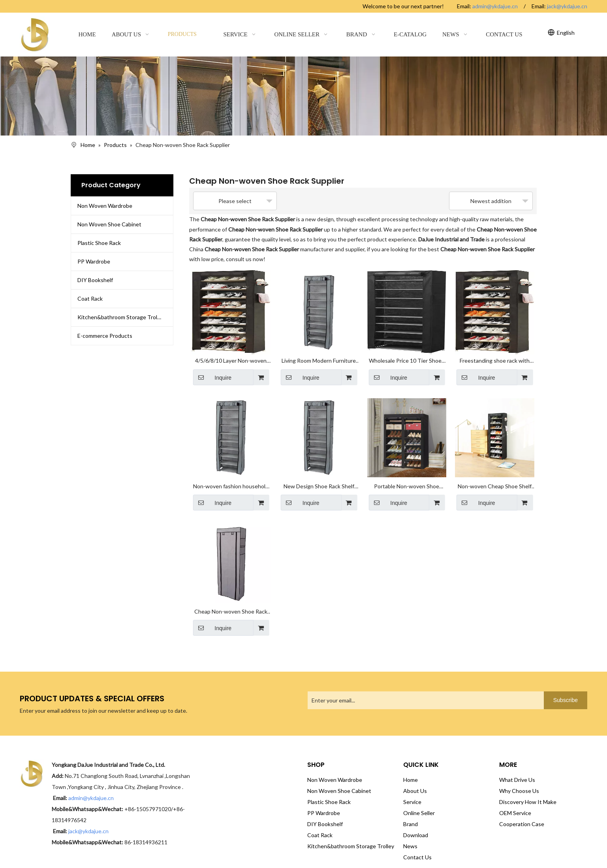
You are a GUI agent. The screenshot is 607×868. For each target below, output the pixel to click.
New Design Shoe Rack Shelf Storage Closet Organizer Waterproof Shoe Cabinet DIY (319, 477)
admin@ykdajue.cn (495, 6)
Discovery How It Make (528, 787)
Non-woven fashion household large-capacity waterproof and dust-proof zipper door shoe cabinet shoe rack (231, 477)
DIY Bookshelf (95, 280)
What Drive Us (517, 765)
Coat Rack (90, 298)
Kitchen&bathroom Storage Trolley (121, 317)
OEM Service (515, 798)
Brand (411, 809)
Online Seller (419, 798)
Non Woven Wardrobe (105, 206)
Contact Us (417, 843)
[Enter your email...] (338, 686)
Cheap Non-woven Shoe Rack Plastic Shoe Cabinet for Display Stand (231, 597)
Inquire (212, 372)
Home (411, 765)
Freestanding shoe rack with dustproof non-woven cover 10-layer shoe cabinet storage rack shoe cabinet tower (495, 356)
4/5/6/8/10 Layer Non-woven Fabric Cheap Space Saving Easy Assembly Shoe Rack (231, 356)
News (410, 831)
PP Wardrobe (94, 261)
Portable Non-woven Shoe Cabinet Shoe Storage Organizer (407, 477)
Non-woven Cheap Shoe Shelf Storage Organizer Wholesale (495, 477)
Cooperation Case (522, 809)
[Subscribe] (566, 686)
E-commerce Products (105, 336)
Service (412, 787)
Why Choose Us (519, 776)
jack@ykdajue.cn (567, 6)
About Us (415, 776)
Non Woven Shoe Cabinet (109, 224)
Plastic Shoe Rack (99, 243)
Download (416, 820)
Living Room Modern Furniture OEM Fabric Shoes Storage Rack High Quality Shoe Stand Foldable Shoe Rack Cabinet (319, 356)
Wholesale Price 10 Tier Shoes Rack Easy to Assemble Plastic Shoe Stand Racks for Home (407, 356)
